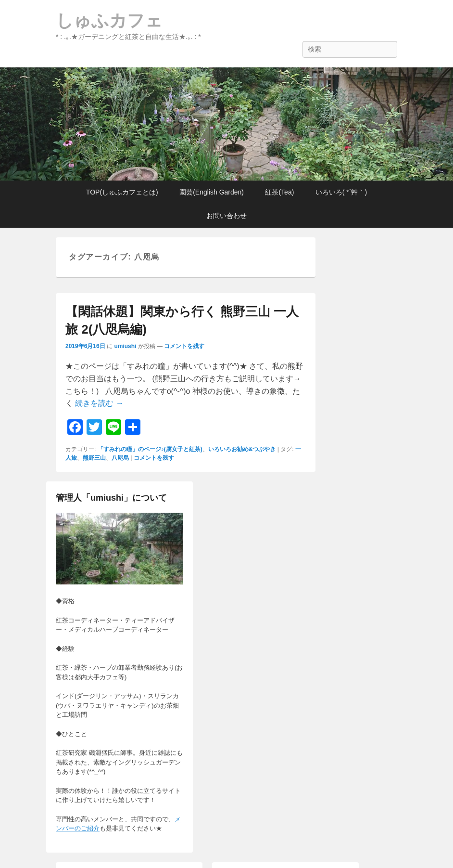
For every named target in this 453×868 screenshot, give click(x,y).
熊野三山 (94, 458)
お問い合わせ (226, 216)
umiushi (125, 346)
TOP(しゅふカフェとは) (122, 192)
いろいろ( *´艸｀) (341, 192)
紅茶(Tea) (279, 192)
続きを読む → (99, 403)
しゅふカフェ (109, 20)
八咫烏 (120, 458)
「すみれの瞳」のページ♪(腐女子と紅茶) (150, 449)
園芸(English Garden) (212, 192)
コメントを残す (184, 346)
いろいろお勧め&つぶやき (242, 449)
